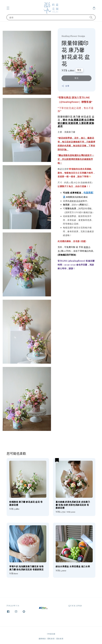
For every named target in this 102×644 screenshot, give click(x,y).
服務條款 (42, 638)
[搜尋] (91, 17)
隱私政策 (51, 638)
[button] (8, 8)
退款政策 (60, 638)
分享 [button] (65, 86)
